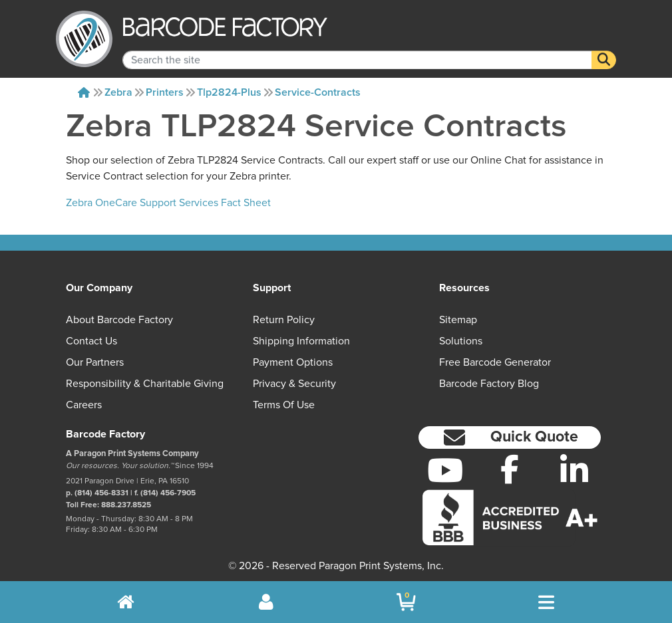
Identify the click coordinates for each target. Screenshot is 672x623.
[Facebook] (510, 469)
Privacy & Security (294, 384)
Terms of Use (284, 405)
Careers (84, 405)
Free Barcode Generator (495, 362)
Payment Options (293, 362)
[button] (510, 438)
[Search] (604, 51)
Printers (165, 92)
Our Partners (95, 362)
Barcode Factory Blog (489, 384)
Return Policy (284, 320)
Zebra (118, 92)
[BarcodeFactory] (84, 39)
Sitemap (458, 320)
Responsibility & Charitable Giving (145, 384)
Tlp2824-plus (229, 92)
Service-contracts (318, 92)
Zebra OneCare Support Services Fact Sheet (168, 203)
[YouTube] (445, 470)
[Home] (84, 92)
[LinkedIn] (574, 470)
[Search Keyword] (357, 51)
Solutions (461, 341)
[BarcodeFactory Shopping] (406, 602)
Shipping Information (301, 341)
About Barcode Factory (119, 320)
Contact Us (91, 341)
